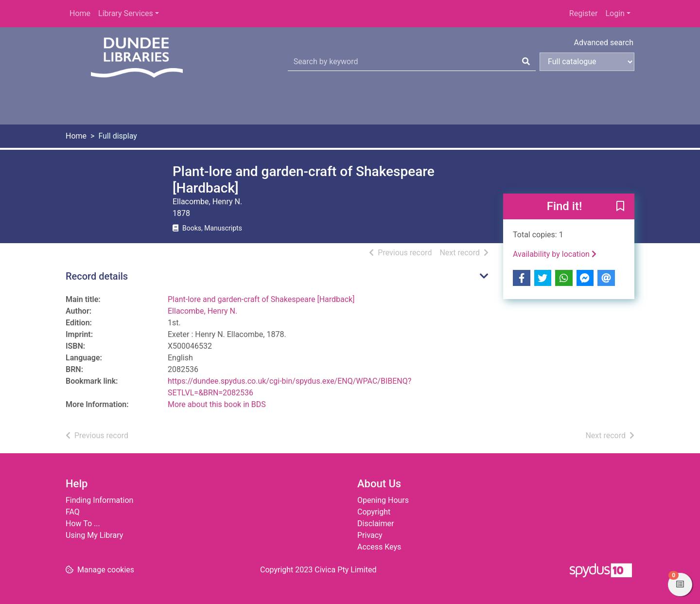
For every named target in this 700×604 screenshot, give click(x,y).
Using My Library (94, 535)
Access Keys (379, 547)
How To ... (83, 524)
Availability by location (555, 254)
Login (615, 13)
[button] (620, 207)
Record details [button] (97, 276)
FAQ (73, 512)
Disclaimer (376, 524)
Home (80, 13)
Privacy (370, 535)
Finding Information (99, 500)
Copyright (374, 512)
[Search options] (587, 62)
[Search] (526, 62)
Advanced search (604, 43)
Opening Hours (383, 500)
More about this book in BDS (217, 404)
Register (584, 13)
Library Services (126, 13)
